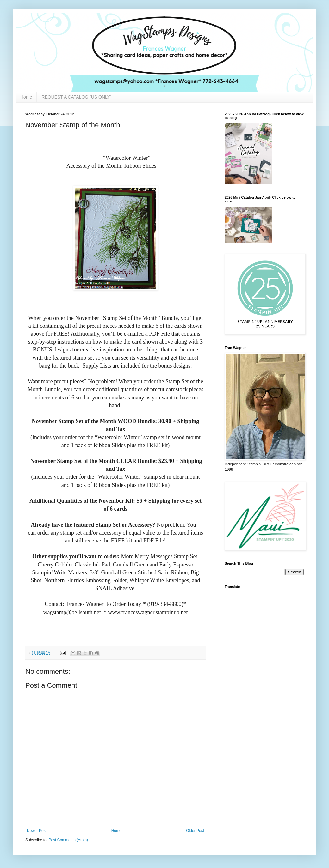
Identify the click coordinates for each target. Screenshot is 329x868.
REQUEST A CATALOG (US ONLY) (76, 97)
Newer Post (37, 831)
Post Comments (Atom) (68, 840)
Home (26, 97)
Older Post (195, 831)
